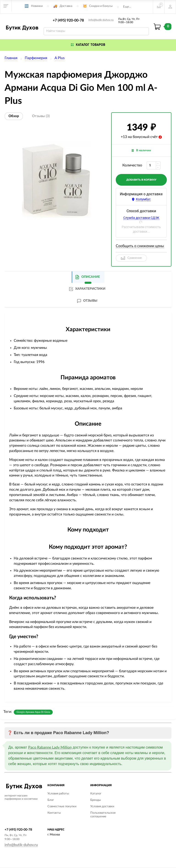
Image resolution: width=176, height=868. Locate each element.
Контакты (54, 813)
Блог (51, 800)
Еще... (127, 7)
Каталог (96, 794)
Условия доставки (102, 806)
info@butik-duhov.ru (101, 20)
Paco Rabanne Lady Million (50, 747)
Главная (11, 58)
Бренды (96, 800)
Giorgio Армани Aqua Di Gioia (33, 712)
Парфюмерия (36, 58)
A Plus (60, 58)
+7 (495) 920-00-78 (68, 20)
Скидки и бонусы (101, 6)
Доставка (66, 6)
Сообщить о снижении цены (140, 246)
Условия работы (58, 794)
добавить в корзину (141, 180)
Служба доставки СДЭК (141, 218)
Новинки (37, 6)
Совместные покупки (62, 806)
